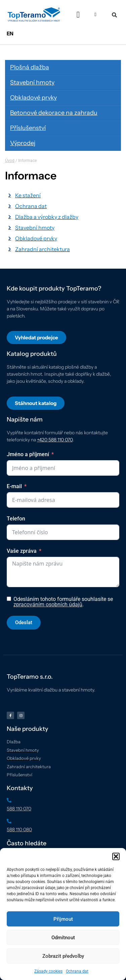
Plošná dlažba (30, 67)
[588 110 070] (9, 800)
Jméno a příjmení (28, 454)
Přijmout (63, 919)
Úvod (10, 161)
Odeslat (24, 622)
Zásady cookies (48, 971)
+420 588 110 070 (55, 440)
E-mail (14, 486)
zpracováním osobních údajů (48, 604)
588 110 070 (19, 809)
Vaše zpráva (22, 551)
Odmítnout (63, 938)
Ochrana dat (77, 971)
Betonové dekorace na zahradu (54, 113)
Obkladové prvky (33, 98)
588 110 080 (19, 830)
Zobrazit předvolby (63, 956)
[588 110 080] (9, 821)
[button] (116, 856)
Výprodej (23, 143)
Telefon (16, 519)
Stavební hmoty (32, 82)
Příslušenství (28, 128)
